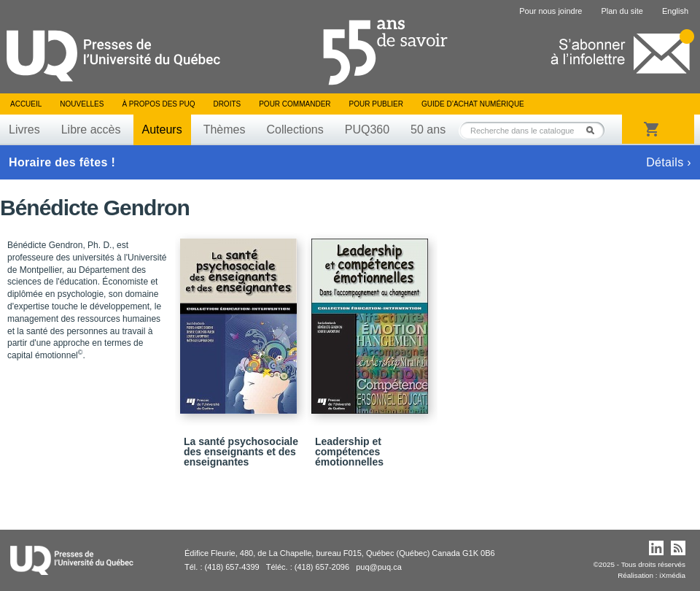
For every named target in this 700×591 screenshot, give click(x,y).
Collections (295, 130)
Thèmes (225, 130)
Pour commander (295, 104)
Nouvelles (82, 104)
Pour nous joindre (551, 11)
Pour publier (376, 104)
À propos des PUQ (158, 104)
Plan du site (622, 11)
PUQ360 (367, 130)
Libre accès (91, 130)
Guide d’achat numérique (473, 104)
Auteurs (162, 130)
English (675, 11)
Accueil (26, 104)
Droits (227, 104)
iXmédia (672, 575)
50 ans (428, 130)
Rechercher (594, 130)
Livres (24, 130)
